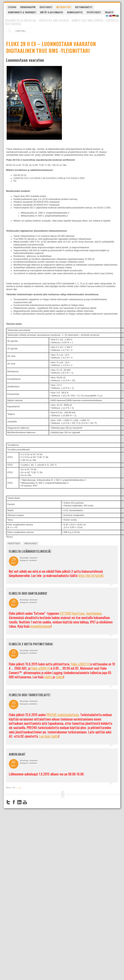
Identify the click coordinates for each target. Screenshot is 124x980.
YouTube (25, 802)
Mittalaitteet (64, 7)
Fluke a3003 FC (80, 664)
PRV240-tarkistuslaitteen (63, 715)
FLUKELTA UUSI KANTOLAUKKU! (28, 593)
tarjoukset (31, 543)
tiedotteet (14, 543)
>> (20, 787)
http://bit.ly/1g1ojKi (91, 576)
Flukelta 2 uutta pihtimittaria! (31, 644)
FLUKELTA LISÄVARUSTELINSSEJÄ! (30, 551)
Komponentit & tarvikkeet (22, 12)
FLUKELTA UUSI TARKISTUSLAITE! (30, 695)
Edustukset (46, 7)
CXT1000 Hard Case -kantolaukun (81, 613)
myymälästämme (41, 626)
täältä (48, 677)
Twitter (8, 802)
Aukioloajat (17, 754)
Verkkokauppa (28, 7)
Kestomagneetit (84, 7)
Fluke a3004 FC (41, 668)
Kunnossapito (75, 12)
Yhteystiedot (94, 12)
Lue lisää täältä (49, 736)
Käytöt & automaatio (52, 12)
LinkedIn (19, 802)
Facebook (14, 802)
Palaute (109, 12)
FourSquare (30, 802)
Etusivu (12, 7)
